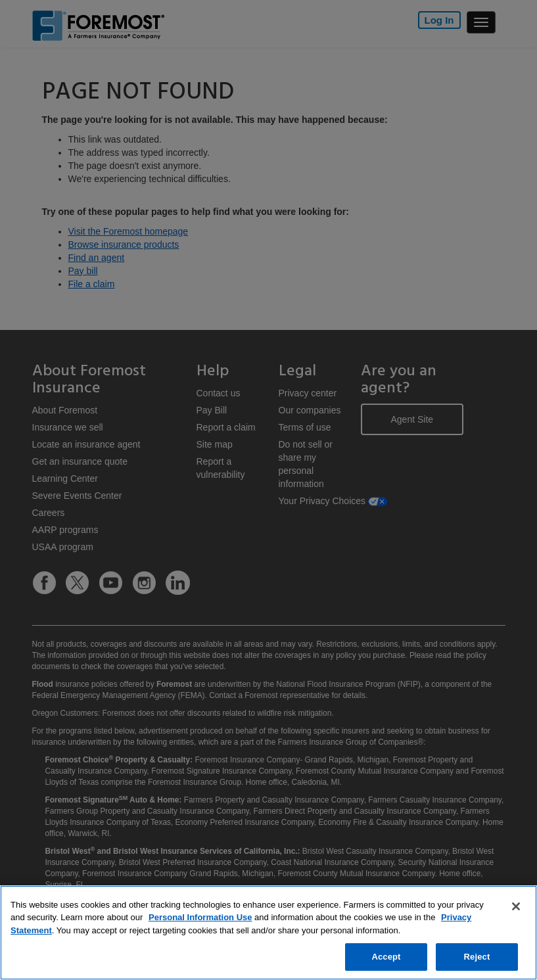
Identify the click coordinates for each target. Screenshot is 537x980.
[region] (268, 933)
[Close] (516, 906)
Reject (477, 957)
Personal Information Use (200, 917)
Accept (386, 957)
